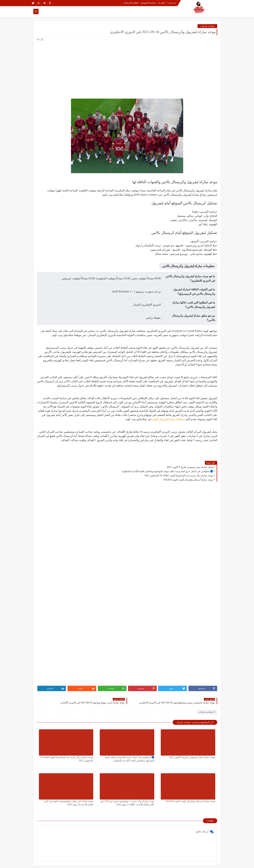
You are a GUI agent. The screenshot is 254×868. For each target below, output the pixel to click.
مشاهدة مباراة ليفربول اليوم (169, 419)
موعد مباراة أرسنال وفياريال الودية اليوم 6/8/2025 (188, 480)
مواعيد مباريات (207, 26)
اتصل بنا (162, 3)
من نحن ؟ (172, 3)
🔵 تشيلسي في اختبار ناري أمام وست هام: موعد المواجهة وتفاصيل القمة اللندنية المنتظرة (167, 471)
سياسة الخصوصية (148, 3)
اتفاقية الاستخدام (131, 3)
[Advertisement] (127, 66)
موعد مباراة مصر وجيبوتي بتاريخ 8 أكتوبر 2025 (190, 467)
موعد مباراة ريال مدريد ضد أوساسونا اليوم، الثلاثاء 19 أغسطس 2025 (179, 476)
